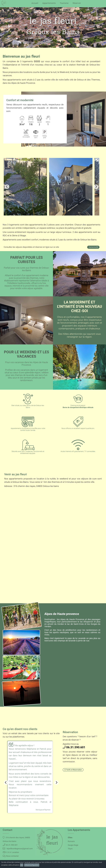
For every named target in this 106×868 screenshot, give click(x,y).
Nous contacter (11, 856)
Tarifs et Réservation (73, 770)
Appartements (49, 3)
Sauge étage (73, 845)
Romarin (71, 841)
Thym (70, 849)
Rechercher (93, 247)
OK (22, 865)
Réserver (77, 3)
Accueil (35, 3)
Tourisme (64, 3)
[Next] (96, 187)
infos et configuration (32, 865)
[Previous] (7, 187)
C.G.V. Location (11, 852)
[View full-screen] (97, 160)
